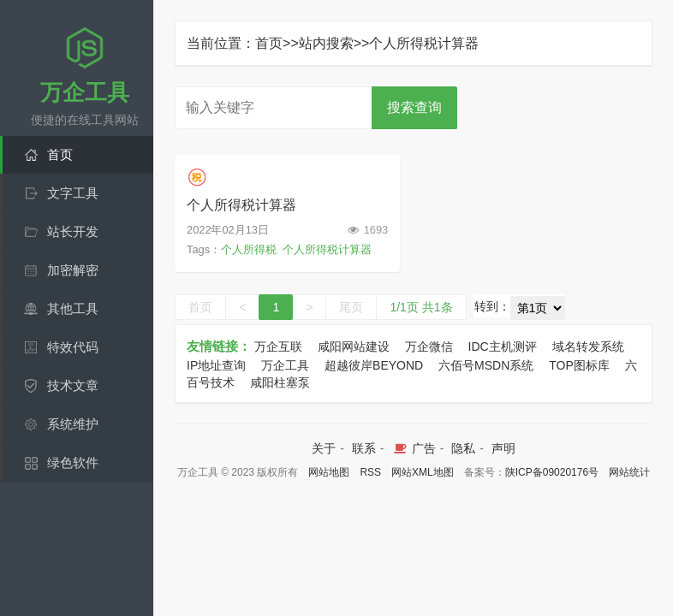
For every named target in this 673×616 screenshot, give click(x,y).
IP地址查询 (216, 365)
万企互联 (278, 346)
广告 (413, 448)
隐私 (463, 448)
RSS (370, 472)
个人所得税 (249, 249)
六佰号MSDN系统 (486, 365)
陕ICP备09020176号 (552, 472)
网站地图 (329, 472)
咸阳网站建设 (354, 346)
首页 (269, 43)
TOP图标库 (579, 365)
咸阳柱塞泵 (280, 382)
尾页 (351, 307)
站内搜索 (326, 43)
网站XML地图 (423, 472)
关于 (324, 448)
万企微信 (429, 346)
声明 (503, 448)
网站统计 (629, 472)
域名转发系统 (588, 346)
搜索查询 (414, 107)
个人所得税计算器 (241, 205)
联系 (364, 448)
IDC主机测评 (503, 346)
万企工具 (285, 365)
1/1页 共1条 (421, 307)
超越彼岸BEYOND (374, 365)
